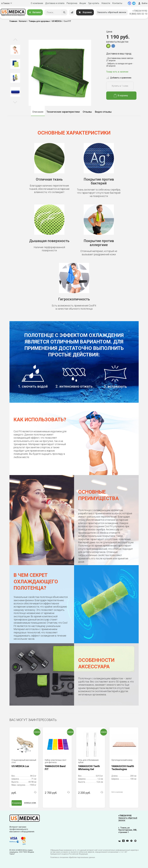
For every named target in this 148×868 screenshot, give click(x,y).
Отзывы (87, 112)
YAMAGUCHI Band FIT (55, 768)
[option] (15, 50)
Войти (143, 3)
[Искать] (64, 12)
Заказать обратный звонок (112, 12)
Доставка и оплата (55, 3)
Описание (38, 112)
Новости (106, 3)
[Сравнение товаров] (72, 12)
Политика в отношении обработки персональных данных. (73, 857)
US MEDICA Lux (20, 766)
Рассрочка (72, 3)
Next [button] (15, 102)
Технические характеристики (63, 112)
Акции (83, 3)
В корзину (121, 96)
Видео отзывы (103, 112)
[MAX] (129, 3)
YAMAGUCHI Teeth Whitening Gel (89, 768)
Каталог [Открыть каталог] (35, 12)
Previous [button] (15, 40)
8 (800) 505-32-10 (138, 14)
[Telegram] (134, 3)
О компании (37, 3)
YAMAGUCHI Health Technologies (123, 768)
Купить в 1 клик (120, 86)
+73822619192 (140, 11)
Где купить (94, 3)
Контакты (117, 3)
